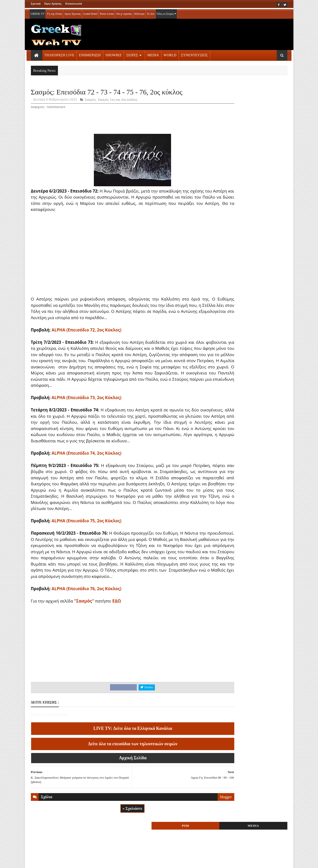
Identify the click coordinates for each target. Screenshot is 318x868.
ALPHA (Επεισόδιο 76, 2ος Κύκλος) (86, 627)
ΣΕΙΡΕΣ (132, 54)
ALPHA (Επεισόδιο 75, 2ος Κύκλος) (86, 553)
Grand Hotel (90, 13)
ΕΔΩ (117, 639)
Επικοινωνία (74, 4)
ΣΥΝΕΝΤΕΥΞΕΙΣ (194, 54)
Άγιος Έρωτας (73, 13)
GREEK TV (38, 13)
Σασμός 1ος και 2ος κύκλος (118, 113)
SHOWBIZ (114, 54)
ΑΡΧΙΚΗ (37, 861)
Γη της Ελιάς (55, 13)
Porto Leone (107, 13)
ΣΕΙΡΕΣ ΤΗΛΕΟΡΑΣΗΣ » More (248, 334)
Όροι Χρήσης (53, 4)
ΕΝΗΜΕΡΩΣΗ (90, 54)
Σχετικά (36, 4)
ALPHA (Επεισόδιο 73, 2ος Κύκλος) (86, 417)
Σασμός (90, 113)
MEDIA (153, 54)
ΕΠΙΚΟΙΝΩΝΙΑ (76, 861)
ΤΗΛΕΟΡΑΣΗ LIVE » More (245, 302)
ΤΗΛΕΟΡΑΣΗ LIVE (59, 54)
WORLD (170, 54)
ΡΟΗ (233, 94)
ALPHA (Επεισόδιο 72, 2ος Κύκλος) (86, 343)
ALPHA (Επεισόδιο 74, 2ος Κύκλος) (86, 479)
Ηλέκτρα (139, 13)
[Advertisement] (199, 33)
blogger (198, 835)
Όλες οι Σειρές (166, 13)
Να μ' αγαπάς (124, 13)
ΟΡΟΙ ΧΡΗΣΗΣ (54, 861)
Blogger (183, 861)
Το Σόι (151, 13)
